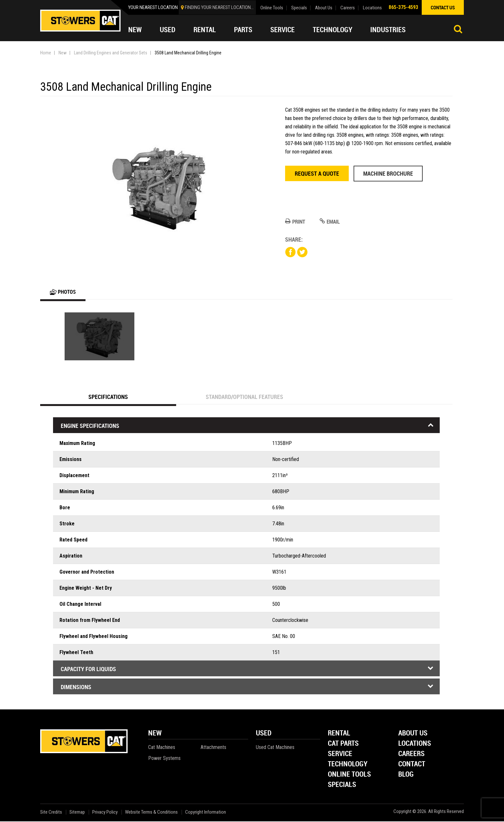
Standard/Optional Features (244, 397)
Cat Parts (343, 744)
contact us (443, 7)
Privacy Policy (105, 813)
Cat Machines (162, 748)
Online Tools (272, 8)
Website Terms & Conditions (151, 813)
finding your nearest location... (219, 7)
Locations (372, 8)
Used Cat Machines (275, 748)
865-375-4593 (403, 7)
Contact (412, 765)
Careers (348, 8)
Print (296, 222)
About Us (324, 8)
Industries (388, 30)
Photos (64, 292)
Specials (299, 8)
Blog (406, 775)
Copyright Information (206, 813)
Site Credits (51, 813)
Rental (205, 30)
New (135, 30)
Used (168, 30)
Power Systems (164, 759)
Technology (333, 30)
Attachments (213, 748)
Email (332, 222)
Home (46, 53)
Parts (243, 30)
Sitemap (77, 813)
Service (283, 30)
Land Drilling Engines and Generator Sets (111, 53)
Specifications (108, 397)
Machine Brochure (388, 173)
